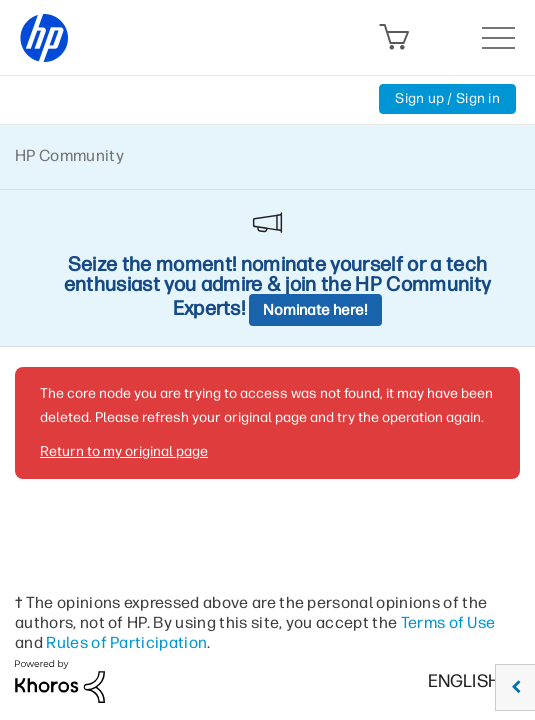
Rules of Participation (126, 642)
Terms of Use (448, 622)
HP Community (69, 155)
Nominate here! (315, 310)
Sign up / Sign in (447, 98)
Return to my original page (124, 451)
